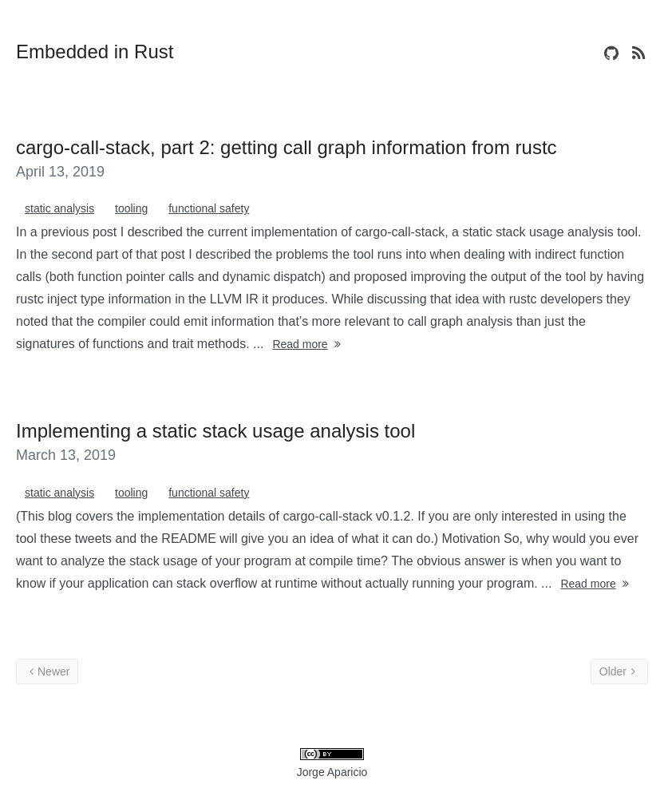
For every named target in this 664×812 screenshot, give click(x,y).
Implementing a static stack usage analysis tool (215, 431)
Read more (308, 344)
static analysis (59, 208)
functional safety (209, 208)
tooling (131, 208)
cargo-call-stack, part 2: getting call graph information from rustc (287, 147)
